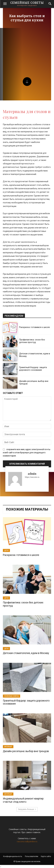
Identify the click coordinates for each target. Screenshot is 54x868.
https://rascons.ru (32, 477)
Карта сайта (46, 856)
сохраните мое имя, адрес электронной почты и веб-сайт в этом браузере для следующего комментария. (27, 453)
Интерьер (8, 747)
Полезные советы (12, 696)
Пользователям (32, 856)
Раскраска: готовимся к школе (34, 327)
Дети (6, 550)
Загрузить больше (27, 809)
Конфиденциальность (13, 856)
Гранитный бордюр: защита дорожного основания (33, 369)
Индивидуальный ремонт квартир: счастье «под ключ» (23, 800)
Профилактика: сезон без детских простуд (32, 341)
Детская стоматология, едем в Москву (26, 653)
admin (32, 473)
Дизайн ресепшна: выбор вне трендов (26, 751)
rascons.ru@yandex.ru (27, 841)
